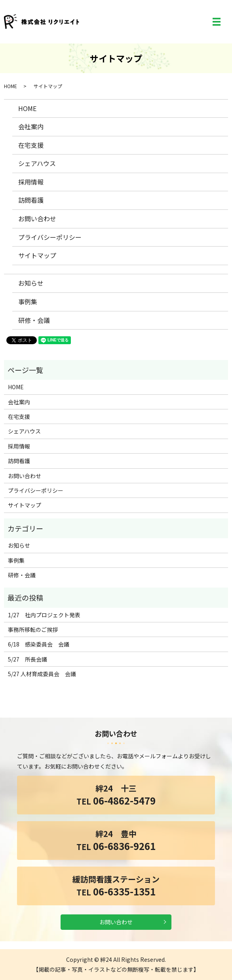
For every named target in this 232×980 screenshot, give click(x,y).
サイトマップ (37, 255)
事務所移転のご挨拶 (33, 629)
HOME (10, 86)
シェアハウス (37, 163)
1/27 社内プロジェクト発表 (44, 615)
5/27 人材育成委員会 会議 (42, 674)
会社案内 (31, 126)
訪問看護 (31, 200)
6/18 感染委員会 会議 (39, 644)
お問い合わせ (37, 219)
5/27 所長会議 (28, 659)
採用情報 (31, 182)
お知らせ (31, 283)
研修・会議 (34, 320)
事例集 (28, 302)
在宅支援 (31, 145)
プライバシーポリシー (50, 237)
